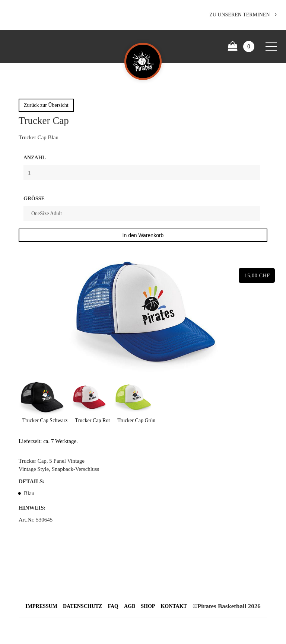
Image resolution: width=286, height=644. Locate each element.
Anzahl (35, 158)
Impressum (41, 606)
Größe (34, 199)
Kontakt (174, 606)
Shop (148, 606)
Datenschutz (83, 606)
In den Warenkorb (143, 235)
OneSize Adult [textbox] (47, 213)
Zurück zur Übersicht (46, 105)
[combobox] (142, 214)
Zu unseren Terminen (243, 15)
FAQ (113, 606)
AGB (130, 606)
